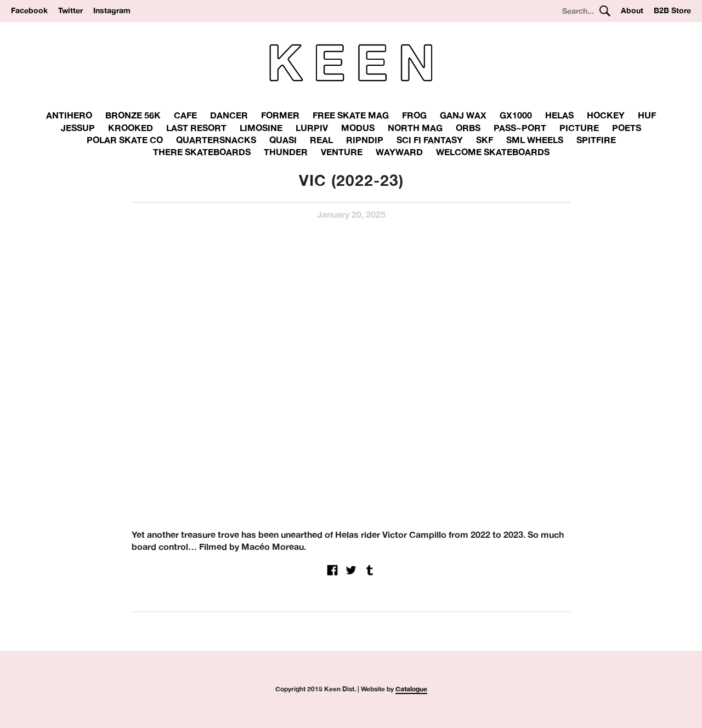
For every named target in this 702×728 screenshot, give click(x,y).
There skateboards (202, 152)
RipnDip (365, 140)
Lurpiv (312, 128)
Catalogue (411, 689)
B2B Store (672, 10)
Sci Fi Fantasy (430, 140)
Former (280, 115)
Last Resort (196, 128)
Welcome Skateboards (493, 152)
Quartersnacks (216, 140)
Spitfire (596, 140)
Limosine (261, 128)
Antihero (69, 115)
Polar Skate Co (125, 140)
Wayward (399, 152)
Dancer (229, 115)
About (632, 10)
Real (321, 140)
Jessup (78, 128)
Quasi (283, 140)
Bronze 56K (133, 115)
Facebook (29, 10)
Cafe (185, 115)
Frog (414, 115)
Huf (647, 115)
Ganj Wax (463, 115)
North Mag (415, 128)
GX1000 (516, 115)
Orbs (468, 128)
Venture (342, 152)
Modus (358, 128)
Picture (579, 128)
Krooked (131, 128)
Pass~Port (520, 128)
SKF (485, 140)
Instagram (112, 10)
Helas (559, 115)
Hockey (606, 115)
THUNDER (286, 152)
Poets (627, 128)
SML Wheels (535, 140)
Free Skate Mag (351, 115)
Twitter (70, 10)
